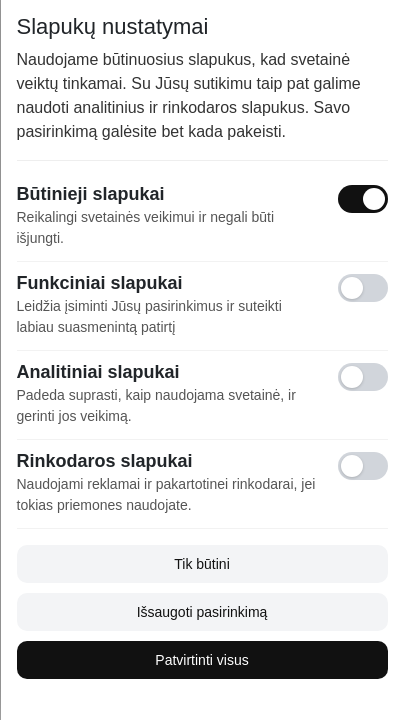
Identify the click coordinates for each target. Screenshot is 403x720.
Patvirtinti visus (201, 660)
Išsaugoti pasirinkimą (201, 612)
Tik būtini (202, 564)
